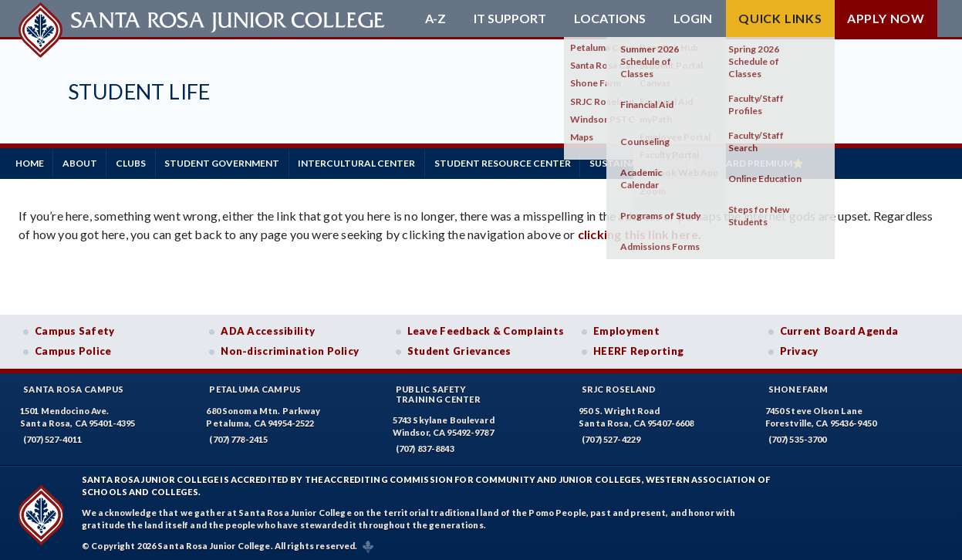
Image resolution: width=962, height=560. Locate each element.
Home (33, 162)
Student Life (139, 91)
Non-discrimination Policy (290, 348)
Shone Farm (798, 385)
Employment (626, 328)
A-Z (435, 19)
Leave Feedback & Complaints (486, 328)
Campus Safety (75, 328)
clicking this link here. (640, 231)
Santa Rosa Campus (74, 385)
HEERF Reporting (638, 348)
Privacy (799, 348)
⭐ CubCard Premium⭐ (796, 162)
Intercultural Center (387, 162)
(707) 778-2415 (238, 435)
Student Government (246, 162)
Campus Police (73, 348)
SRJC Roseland (619, 385)
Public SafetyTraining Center (438, 390)
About (90, 162)
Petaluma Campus (255, 385)
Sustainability (672, 162)
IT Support (510, 19)
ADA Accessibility (268, 328)
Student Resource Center (540, 162)
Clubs (148, 162)
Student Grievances (459, 348)
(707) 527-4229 (611, 435)
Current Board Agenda (839, 328)
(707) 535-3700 (798, 435)
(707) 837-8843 (425, 445)
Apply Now (886, 18)
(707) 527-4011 (52, 435)
